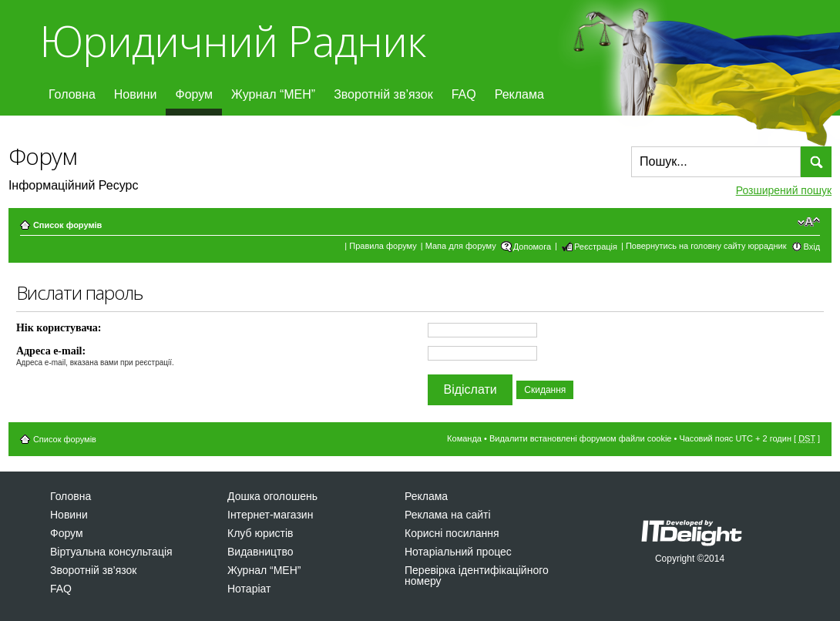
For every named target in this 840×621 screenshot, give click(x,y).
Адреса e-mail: (51, 351)
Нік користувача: (59, 328)
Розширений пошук (784, 190)
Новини (136, 94)
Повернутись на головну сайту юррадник (706, 246)
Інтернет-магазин (270, 515)
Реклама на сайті (448, 515)
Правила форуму (383, 246)
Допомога (532, 247)
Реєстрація (596, 247)
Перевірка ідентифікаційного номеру (477, 576)
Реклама (519, 94)
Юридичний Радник (232, 40)
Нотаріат (249, 589)
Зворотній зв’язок (383, 94)
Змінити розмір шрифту (809, 222)
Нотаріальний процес (458, 552)
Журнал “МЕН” (273, 94)
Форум (194, 94)
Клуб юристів (260, 533)
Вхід (812, 247)
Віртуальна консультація (111, 552)
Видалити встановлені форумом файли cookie (581, 438)
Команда (464, 438)
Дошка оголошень (272, 496)
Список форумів (67, 225)
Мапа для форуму (461, 246)
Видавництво (260, 552)
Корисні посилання (452, 533)
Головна (72, 94)
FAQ (464, 94)
